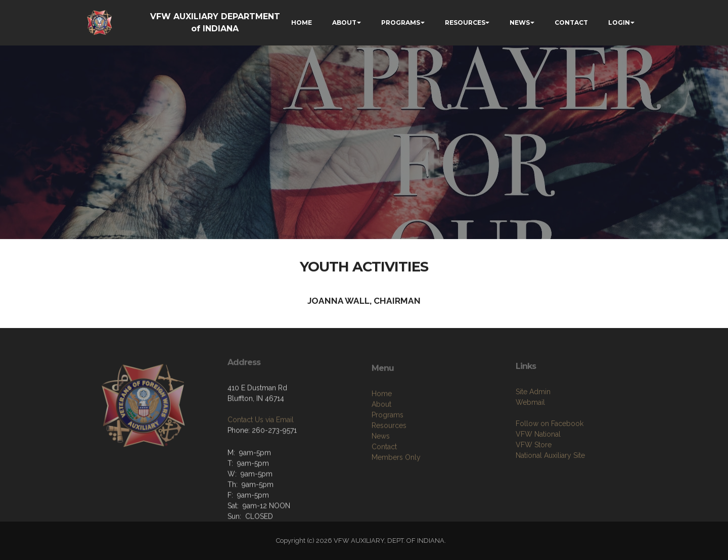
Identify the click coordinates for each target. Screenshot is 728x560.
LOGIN (619, 22)
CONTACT (571, 22)
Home (382, 424)
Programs (388, 445)
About (381, 435)
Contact (384, 477)
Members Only (396, 488)
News (381, 466)
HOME (302, 22)
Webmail (530, 430)
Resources (389, 456)
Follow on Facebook (550, 451)
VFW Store (534, 472)
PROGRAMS (401, 22)
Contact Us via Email (261, 441)
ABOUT (344, 22)
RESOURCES (465, 22)
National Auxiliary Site (550, 483)
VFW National (538, 461)
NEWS (520, 22)
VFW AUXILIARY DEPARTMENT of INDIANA (215, 22)
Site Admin (533, 419)
